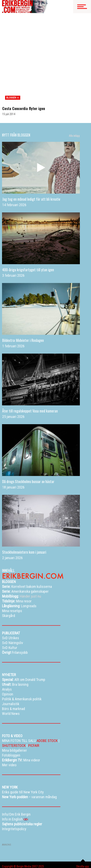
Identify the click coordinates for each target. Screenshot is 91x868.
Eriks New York (34, 858)
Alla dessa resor (11, 858)
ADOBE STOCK (47, 712)
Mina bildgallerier (26, 853)
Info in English (53, 863)
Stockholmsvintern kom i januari (24, 523)
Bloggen (7, 853)
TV (41, 853)
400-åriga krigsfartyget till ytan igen (28, 241)
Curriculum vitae (11, 863)
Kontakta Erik (33, 863)
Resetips (53, 853)
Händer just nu (22, 567)
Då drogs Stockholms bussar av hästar (28, 453)
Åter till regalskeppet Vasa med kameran (30, 382)
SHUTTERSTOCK (14, 717)
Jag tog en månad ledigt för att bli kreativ (31, 170)
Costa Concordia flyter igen (24, 79)
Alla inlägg (74, 107)
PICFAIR (34, 717)
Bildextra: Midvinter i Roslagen (23, 311)
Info (49, 858)
